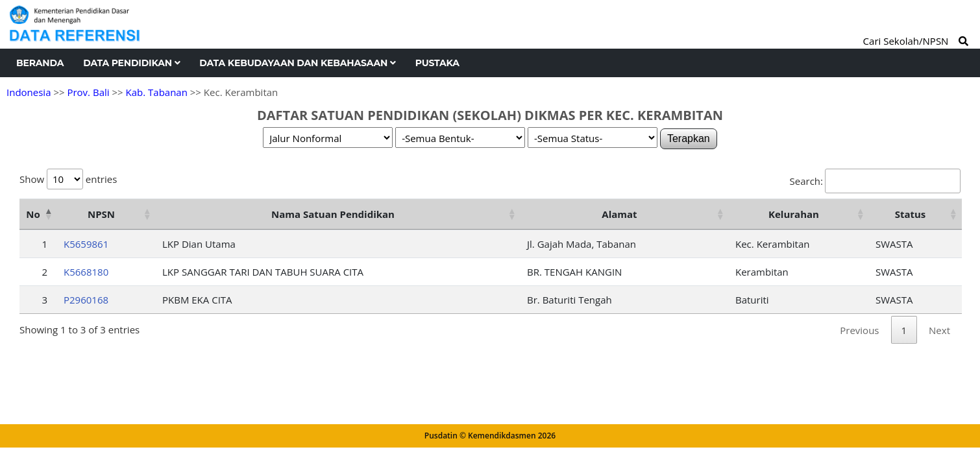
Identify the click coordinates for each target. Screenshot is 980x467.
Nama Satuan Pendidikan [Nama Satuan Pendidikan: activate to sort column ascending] (333, 214)
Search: (875, 181)
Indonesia (29, 92)
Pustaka (437, 63)
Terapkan (689, 138)
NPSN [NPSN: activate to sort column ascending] (101, 214)
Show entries (68, 179)
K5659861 (86, 244)
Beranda (40, 63)
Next (939, 330)
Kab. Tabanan (157, 92)
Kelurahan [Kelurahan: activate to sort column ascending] (794, 214)
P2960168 (86, 300)
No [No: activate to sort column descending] (33, 214)
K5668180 (86, 272)
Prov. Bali (88, 92)
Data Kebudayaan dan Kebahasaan (297, 63)
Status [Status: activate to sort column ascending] (911, 214)
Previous (859, 330)
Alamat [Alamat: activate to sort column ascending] (619, 214)
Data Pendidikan (131, 63)
